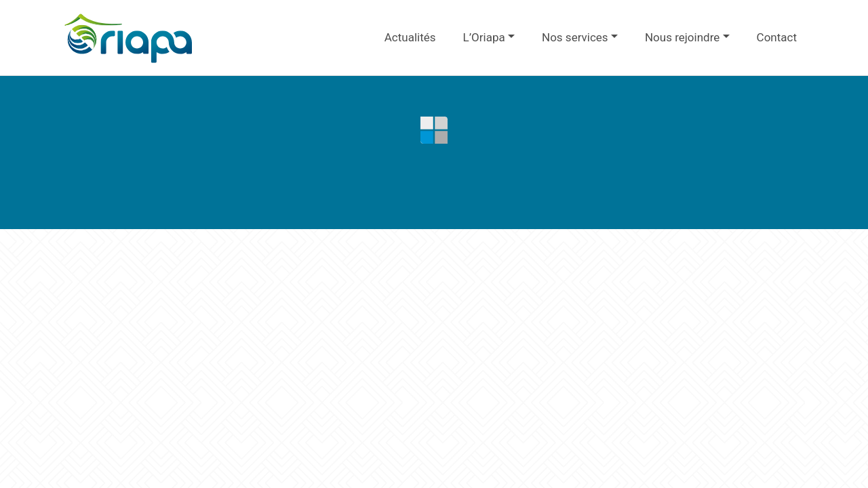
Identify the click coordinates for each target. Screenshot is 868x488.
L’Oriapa (484, 37)
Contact (777, 37)
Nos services (575, 37)
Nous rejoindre (682, 37)
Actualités (410, 37)
